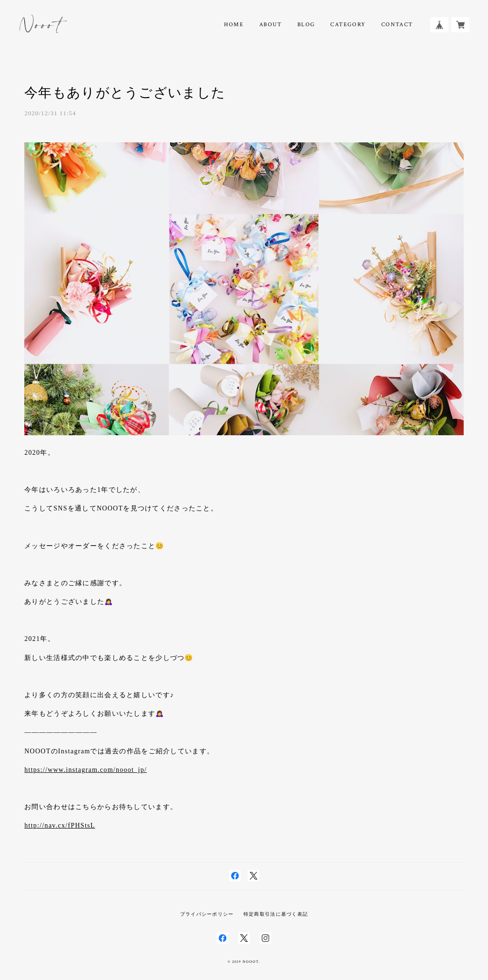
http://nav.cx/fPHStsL (60, 825)
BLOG (306, 25)
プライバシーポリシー (207, 914)
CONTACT (397, 25)
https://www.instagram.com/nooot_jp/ (86, 770)
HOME (234, 25)
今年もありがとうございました (125, 93)
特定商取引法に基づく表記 (276, 914)
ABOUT (271, 25)
